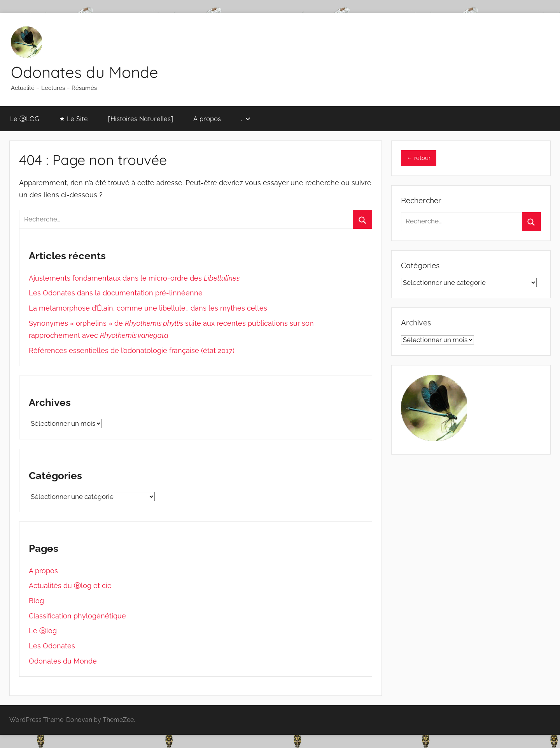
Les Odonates (52, 646)
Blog (36, 601)
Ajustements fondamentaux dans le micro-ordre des (134, 278)
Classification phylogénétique (77, 616)
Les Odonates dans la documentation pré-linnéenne (116, 293)
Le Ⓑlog (43, 631)
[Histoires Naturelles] (141, 119)
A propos (207, 119)
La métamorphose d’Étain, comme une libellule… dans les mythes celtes (148, 308)
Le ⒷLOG (25, 119)
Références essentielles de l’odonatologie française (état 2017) (132, 350)
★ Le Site (73, 119)
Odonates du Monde (85, 72)
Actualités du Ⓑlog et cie (70, 586)
